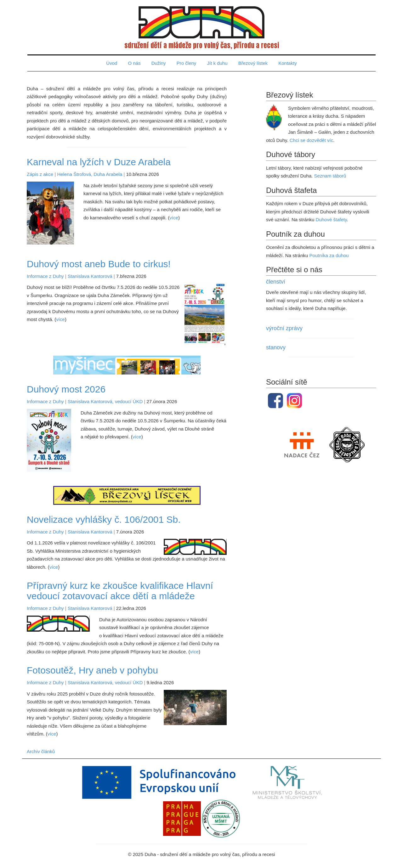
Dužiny (159, 63)
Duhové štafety (331, 220)
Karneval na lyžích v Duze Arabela (99, 162)
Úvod (112, 63)
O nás (134, 63)
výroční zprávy (284, 328)
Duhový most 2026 (66, 389)
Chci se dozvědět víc (311, 140)
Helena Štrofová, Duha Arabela (90, 174)
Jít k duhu (217, 63)
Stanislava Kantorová (90, 276)
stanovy (276, 347)
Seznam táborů (330, 176)
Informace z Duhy (45, 276)
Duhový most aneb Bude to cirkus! (99, 264)
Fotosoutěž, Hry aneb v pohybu (92, 670)
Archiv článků (41, 751)
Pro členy (187, 63)
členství (276, 282)
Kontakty (287, 63)
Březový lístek (253, 63)
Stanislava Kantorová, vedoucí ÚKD (105, 401)
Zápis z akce (40, 174)
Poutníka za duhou (329, 255)
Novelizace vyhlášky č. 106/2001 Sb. (104, 519)
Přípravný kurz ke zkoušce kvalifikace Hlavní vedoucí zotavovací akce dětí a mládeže (120, 591)
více (174, 218)
